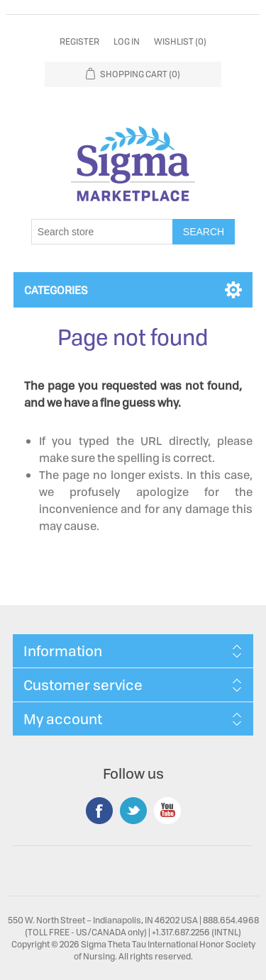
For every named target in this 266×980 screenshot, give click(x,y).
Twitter (133, 811)
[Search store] (102, 232)
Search (204, 232)
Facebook (99, 811)
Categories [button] (56, 290)
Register (79, 41)
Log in (127, 41)
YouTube (167, 811)
